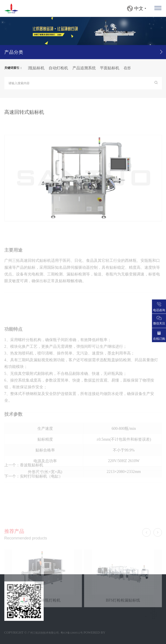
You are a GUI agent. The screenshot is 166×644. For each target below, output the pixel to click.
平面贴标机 (112, 68)
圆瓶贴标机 (37, 68)
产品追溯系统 (86, 68)
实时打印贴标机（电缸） (41, 482)
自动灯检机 (60, 68)
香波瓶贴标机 (32, 471)
